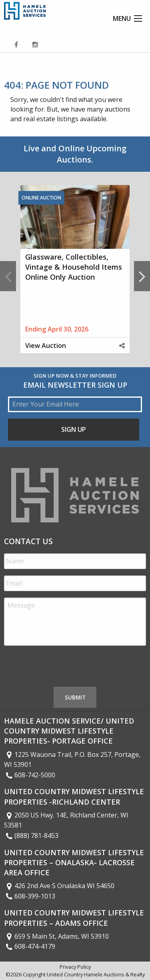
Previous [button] (8, 276)
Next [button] (142, 276)
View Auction (46, 346)
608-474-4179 (30, 946)
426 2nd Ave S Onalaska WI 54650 (59, 886)
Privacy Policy (75, 967)
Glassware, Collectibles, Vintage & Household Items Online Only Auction (74, 267)
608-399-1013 (30, 896)
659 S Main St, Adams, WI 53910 (56, 936)
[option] (75, 276)
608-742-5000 (30, 775)
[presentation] (65, 668)
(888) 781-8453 (31, 836)
